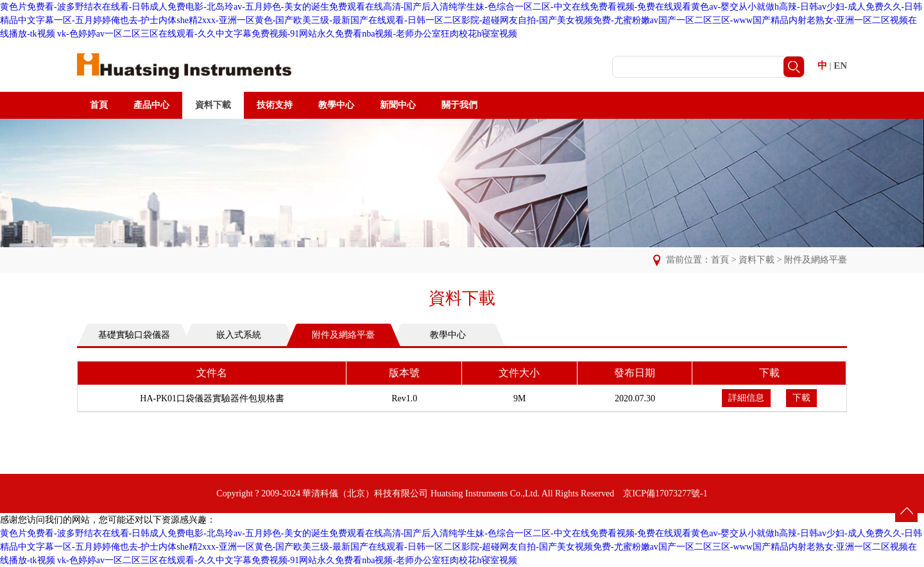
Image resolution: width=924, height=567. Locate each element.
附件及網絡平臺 (816, 260)
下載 (801, 398)
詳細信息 (746, 398)
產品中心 (151, 105)
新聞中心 (398, 105)
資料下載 (213, 105)
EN (840, 65)
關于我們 (459, 105)
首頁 (99, 105)
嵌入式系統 (239, 335)
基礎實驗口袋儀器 (134, 335)
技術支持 (275, 105)
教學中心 (336, 105)
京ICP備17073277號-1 (665, 493)
